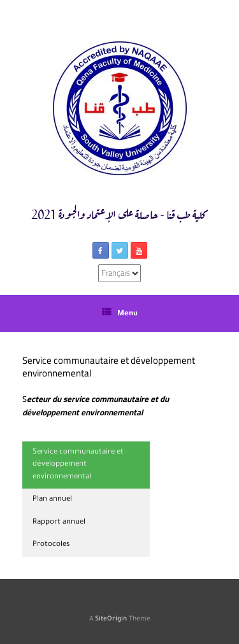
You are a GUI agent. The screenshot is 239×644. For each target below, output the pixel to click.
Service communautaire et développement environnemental (78, 465)
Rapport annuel (59, 523)
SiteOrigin (111, 619)
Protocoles (51, 545)
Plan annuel (52, 500)
